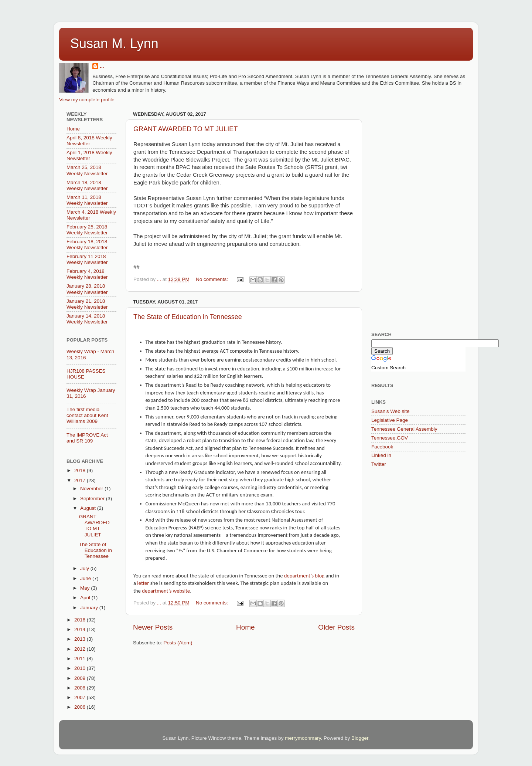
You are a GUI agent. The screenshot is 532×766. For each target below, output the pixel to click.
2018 (81, 470)
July (85, 568)
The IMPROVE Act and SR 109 (87, 438)
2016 (81, 620)
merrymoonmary (303, 738)
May (86, 588)
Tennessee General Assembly (404, 429)
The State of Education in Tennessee (188, 317)
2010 (81, 668)
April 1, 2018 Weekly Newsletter (89, 155)
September (93, 499)
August (89, 508)
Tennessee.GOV (390, 438)
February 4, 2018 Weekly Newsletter (87, 274)
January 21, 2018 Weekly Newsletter (87, 304)
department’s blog (304, 576)
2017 (81, 480)
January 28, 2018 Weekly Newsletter (87, 289)
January (90, 608)
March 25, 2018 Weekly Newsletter (87, 170)
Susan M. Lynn (114, 43)
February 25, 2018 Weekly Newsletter (87, 230)
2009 (81, 678)
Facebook (382, 447)
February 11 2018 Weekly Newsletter (87, 259)
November (92, 489)
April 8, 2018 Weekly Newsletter (89, 141)
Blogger (360, 738)
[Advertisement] (427, 155)
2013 (81, 639)
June (86, 578)
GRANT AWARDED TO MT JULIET (185, 129)
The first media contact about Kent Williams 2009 (87, 415)
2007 (81, 697)
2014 (81, 629)
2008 (81, 688)
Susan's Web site (391, 411)
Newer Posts (153, 627)
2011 (81, 659)
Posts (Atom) (178, 643)
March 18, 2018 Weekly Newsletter (87, 185)
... (102, 66)
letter (143, 583)
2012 (81, 649)
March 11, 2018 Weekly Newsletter (87, 200)
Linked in (381, 455)
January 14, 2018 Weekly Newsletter (87, 319)
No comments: (213, 279)
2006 (81, 707)
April (86, 598)
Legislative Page (390, 420)
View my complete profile (87, 100)
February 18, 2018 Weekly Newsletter (87, 245)
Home (245, 627)
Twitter (379, 464)
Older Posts (336, 627)
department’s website (166, 591)
